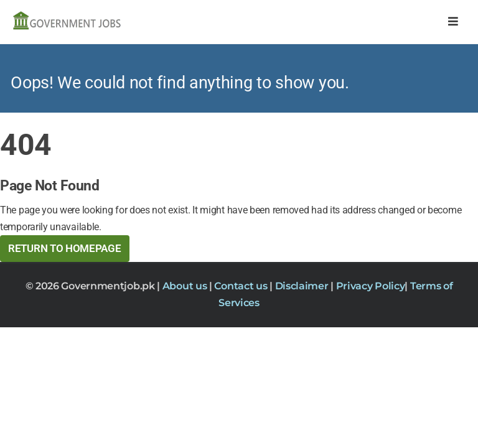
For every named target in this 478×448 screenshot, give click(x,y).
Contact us (242, 286)
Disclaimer (303, 286)
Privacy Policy (371, 286)
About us (186, 286)
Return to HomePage (65, 248)
